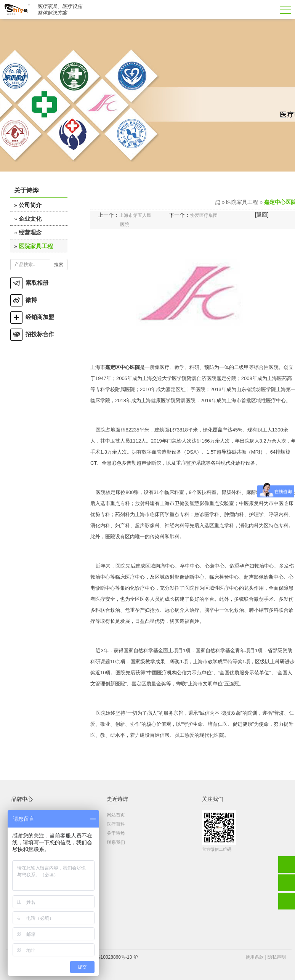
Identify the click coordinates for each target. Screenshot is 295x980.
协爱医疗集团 (204, 215)
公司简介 (30, 205)
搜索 (59, 265)
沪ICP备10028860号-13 (108, 957)
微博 (24, 300)
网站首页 (116, 815)
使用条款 (255, 957)
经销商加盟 (32, 317)
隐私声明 (277, 957)
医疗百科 (116, 824)
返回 (262, 215)
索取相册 (29, 283)
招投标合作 (32, 334)
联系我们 (116, 842)
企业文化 (30, 219)
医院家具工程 (36, 246)
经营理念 (30, 232)
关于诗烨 (116, 833)
